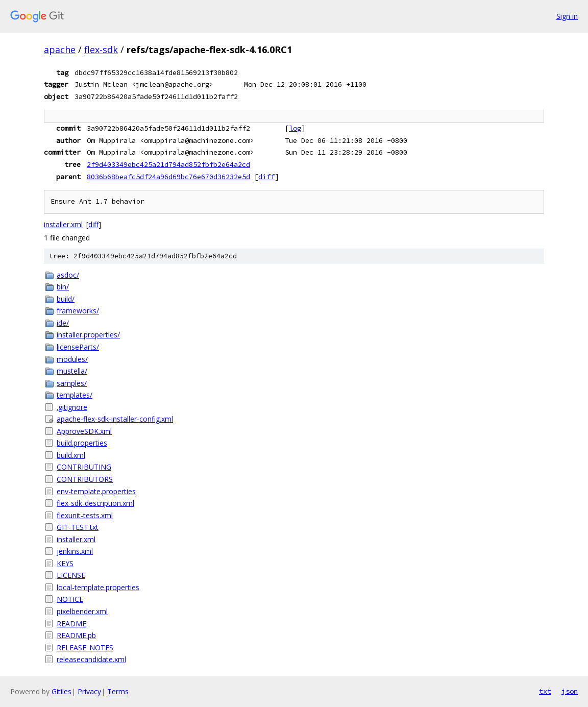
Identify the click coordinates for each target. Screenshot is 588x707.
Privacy (89, 691)
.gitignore (72, 407)
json (570, 691)
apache (60, 50)
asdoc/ (68, 275)
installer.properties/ (88, 335)
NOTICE (70, 599)
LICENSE (71, 575)
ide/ (63, 323)
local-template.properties (98, 587)
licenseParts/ (78, 347)
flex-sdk (101, 50)
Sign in (567, 16)
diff (266, 177)
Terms (118, 691)
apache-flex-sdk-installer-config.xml (115, 419)
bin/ (63, 287)
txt (545, 691)
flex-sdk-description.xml (95, 503)
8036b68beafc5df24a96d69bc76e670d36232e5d (168, 177)
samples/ (72, 383)
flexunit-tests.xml (85, 515)
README (71, 624)
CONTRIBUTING (84, 467)
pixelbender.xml (82, 611)
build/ (66, 299)
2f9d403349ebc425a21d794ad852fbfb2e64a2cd (168, 164)
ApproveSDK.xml (84, 431)
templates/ (75, 395)
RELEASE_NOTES (85, 648)
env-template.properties (96, 491)
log (295, 128)
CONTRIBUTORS (85, 479)
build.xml (71, 455)
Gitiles (62, 691)
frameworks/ (78, 311)
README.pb (76, 635)
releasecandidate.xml (91, 659)
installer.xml (63, 224)
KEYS (65, 563)
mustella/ (72, 371)
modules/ (72, 359)
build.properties (82, 443)
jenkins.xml (75, 551)
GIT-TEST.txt (78, 527)
